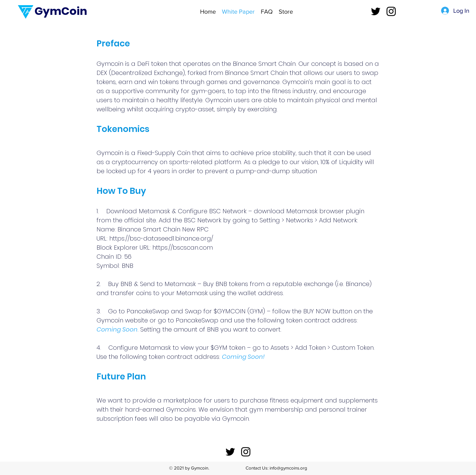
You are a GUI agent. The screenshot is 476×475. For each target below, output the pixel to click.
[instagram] (391, 11)
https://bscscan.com (183, 248)
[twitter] (376, 11)
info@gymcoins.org (288, 468)
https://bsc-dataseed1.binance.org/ (161, 238)
